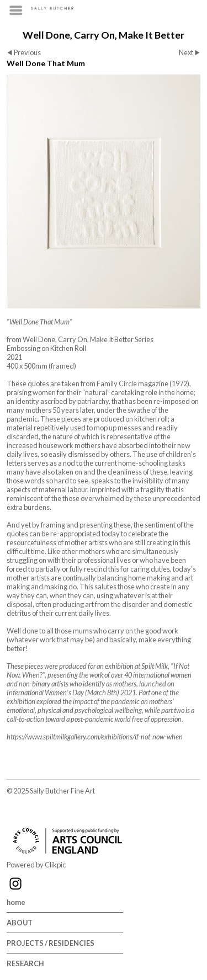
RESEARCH (25, 963)
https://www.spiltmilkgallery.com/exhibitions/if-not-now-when (95, 737)
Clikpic (55, 865)
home (16, 902)
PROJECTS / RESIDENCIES (51, 943)
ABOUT (20, 923)
